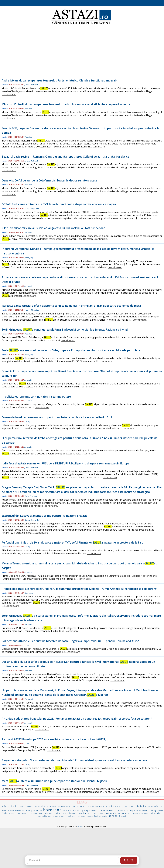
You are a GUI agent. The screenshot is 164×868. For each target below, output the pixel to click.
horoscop (53, 810)
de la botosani (145, 806)
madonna (48, 813)
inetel (4, 811)
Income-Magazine (32, 208)
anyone (109, 813)
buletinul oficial (70, 816)
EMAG (82, 802)
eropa (124, 813)
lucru (39, 811)
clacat (117, 813)
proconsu (52, 806)
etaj (91, 813)
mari (124, 816)
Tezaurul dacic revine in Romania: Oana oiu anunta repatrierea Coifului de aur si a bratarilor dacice (65, 157)
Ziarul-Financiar (31, 496)
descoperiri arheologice (22, 811)
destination (31, 806)
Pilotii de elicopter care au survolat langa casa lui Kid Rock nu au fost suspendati (54, 228)
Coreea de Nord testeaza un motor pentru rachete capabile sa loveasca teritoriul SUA (57, 417)
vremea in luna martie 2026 (115, 806)
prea (83, 816)
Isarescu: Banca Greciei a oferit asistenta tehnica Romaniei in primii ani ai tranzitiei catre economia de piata (71, 306)
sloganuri (37, 813)
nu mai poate (65, 806)
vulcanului (155, 813)
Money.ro (28, 258)
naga (57, 816)
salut (5, 806)
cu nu (66, 811)
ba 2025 (104, 811)
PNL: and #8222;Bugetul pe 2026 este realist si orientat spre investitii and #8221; (54, 739)
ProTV (27, 422)
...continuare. (9, 94)
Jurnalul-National (31, 85)
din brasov (134, 813)
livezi (113, 811)
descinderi (93, 816)
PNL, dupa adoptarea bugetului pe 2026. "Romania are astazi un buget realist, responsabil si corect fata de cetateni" (77, 719)
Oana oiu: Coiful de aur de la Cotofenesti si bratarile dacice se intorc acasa (49, 180)
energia (103, 816)
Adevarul (28, 286)
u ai (127, 811)
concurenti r (24, 813)
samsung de (80, 806)
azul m (42, 806)
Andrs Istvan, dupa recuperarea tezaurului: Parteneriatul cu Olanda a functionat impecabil (60, 80)
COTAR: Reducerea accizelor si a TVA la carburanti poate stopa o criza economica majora (59, 204)
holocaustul (9, 813)
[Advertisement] (82, 49)
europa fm (93, 806)
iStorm (80, 827)
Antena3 (28, 380)
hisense (19, 806)
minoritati (76, 811)
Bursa (27, 645)
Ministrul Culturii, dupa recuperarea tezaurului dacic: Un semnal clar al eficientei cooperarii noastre (66, 104)
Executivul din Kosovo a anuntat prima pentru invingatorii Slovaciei (45, 516)
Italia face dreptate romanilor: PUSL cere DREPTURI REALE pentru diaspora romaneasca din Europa (66, 463)
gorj (111, 816)
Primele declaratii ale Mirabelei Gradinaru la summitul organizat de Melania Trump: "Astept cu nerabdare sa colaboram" (79, 589)
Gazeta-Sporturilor (32, 520)
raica (51, 816)
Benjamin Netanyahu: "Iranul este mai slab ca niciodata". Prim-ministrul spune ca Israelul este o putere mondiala (74, 760)
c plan (57, 813)
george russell (91, 811)
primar (145, 813)
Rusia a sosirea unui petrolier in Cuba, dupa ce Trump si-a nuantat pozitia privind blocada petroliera (71, 350)
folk (118, 816)
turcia (120, 811)
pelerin (158, 806)
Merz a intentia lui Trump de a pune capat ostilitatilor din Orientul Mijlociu (54, 781)
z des (11, 806)
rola (134, 806)
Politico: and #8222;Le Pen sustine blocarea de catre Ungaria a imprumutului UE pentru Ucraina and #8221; (71, 641)
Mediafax (28, 109)
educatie (43, 816)
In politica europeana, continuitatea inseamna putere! (36, 397)
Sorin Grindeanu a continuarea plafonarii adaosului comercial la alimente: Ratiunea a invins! (65, 330)
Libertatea (29, 593)
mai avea (99, 813)
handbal (83, 813)
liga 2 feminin (70, 813)
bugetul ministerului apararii (147, 811)
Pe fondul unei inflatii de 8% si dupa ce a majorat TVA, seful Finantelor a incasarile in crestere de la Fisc (72, 542)
